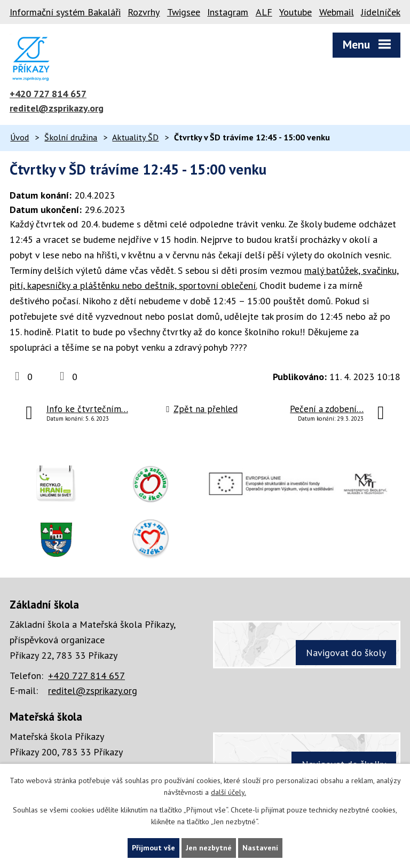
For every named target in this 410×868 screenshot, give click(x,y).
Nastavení (260, 848)
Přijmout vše (153, 848)
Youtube (295, 12)
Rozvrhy (144, 12)
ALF (264, 12)
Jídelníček (381, 12)
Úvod (19, 137)
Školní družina (71, 137)
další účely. (228, 793)
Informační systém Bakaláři (65, 12)
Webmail (337, 12)
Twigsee (184, 12)
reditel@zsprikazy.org (57, 108)
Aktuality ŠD (135, 137)
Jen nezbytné (209, 848)
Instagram (228, 12)
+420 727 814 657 (48, 94)
